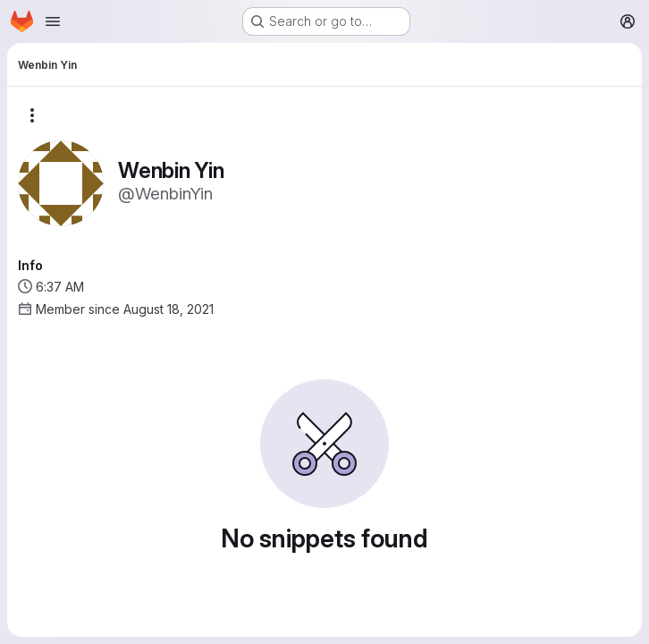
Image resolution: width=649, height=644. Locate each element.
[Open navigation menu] (53, 21)
